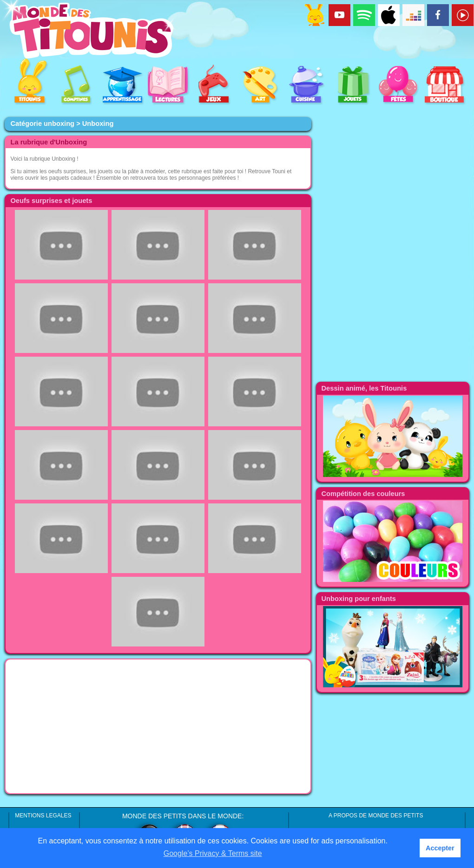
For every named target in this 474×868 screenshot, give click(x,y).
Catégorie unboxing (42, 124)
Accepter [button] (440, 848)
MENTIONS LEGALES (43, 816)
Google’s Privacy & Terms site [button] (213, 853)
